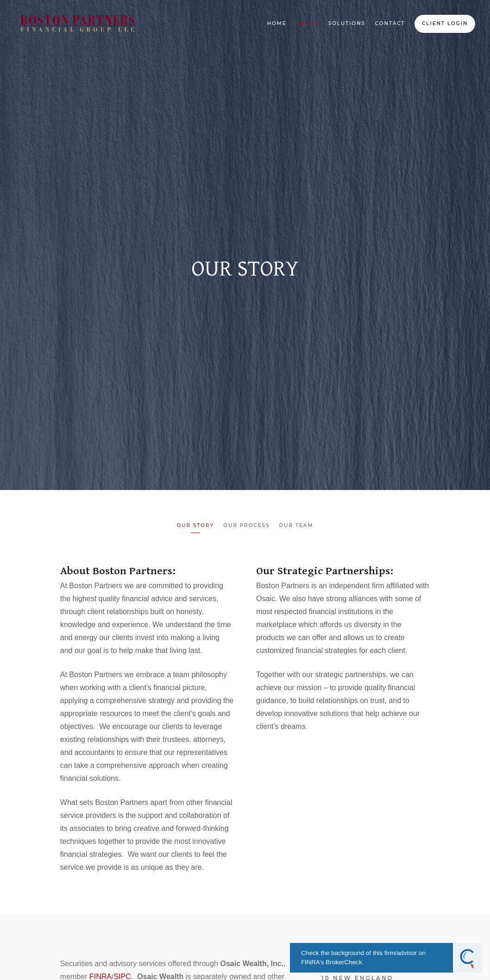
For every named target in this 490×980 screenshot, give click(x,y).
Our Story (196, 525)
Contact (390, 23)
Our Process (246, 525)
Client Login (445, 23)
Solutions (347, 23)
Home (277, 23)
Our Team (296, 525)
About (307, 23)
